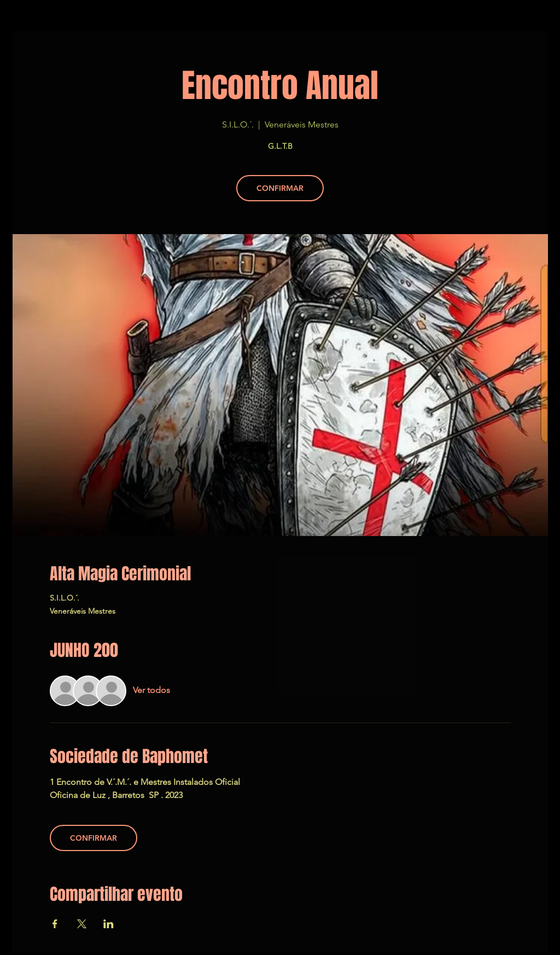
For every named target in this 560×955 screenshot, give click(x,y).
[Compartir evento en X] (82, 924)
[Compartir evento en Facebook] (55, 924)
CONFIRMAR (280, 188)
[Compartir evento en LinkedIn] (109, 924)
